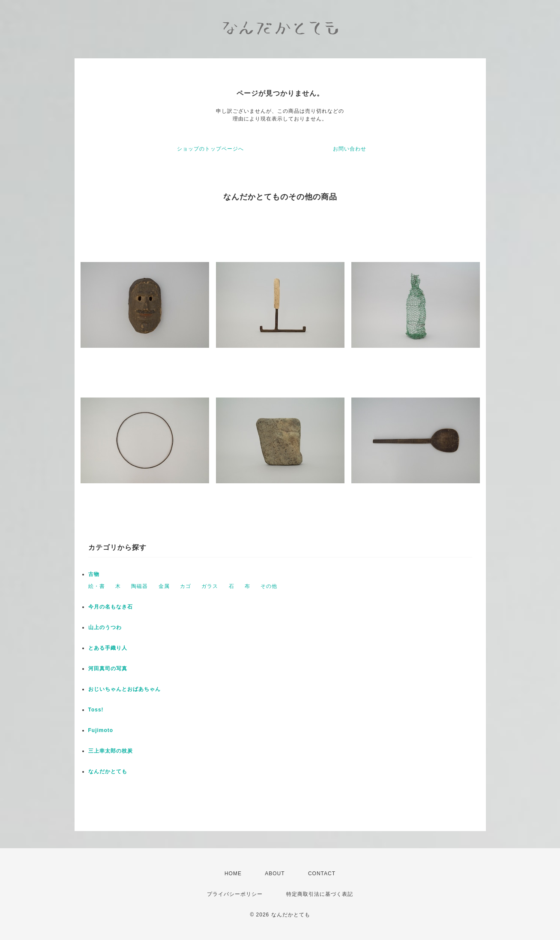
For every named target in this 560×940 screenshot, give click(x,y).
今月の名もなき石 (111, 607)
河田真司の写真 (108, 669)
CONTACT (322, 874)
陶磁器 (139, 586)
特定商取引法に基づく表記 (320, 894)
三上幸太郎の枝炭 (111, 751)
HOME (233, 874)
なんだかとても (108, 771)
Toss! (96, 710)
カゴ (186, 586)
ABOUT (275, 874)
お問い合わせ (350, 149)
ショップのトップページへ (210, 149)
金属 (164, 586)
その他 (269, 586)
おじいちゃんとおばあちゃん (124, 689)
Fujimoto (101, 730)
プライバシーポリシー (235, 894)
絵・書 (97, 586)
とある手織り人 (108, 648)
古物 (94, 574)
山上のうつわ (105, 627)
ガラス (210, 586)
